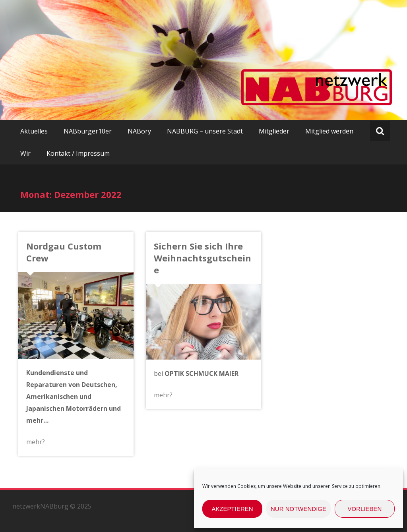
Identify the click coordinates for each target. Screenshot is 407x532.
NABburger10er (88, 131)
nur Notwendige (298, 509)
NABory (139, 131)
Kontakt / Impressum (78, 153)
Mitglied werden (329, 131)
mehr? (36, 442)
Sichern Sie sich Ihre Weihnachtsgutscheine (203, 258)
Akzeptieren (232, 509)
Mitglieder (274, 131)
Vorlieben (365, 509)
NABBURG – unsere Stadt (205, 131)
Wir (25, 153)
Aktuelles (34, 131)
